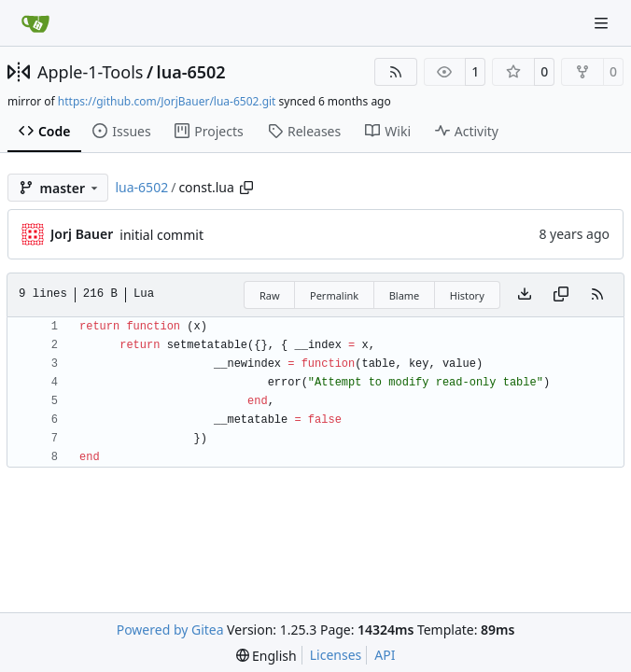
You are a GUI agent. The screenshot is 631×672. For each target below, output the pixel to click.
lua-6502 (191, 72)
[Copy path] (246, 188)
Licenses (336, 655)
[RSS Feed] (396, 72)
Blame (405, 295)
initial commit (161, 235)
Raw (270, 295)
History (467, 295)
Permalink (334, 295)
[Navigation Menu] (603, 23)
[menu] (266, 656)
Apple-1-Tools (90, 72)
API (385, 655)
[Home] (35, 23)
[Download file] (525, 295)
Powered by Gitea (170, 630)
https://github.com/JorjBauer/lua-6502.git (167, 101)
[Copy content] (561, 295)
